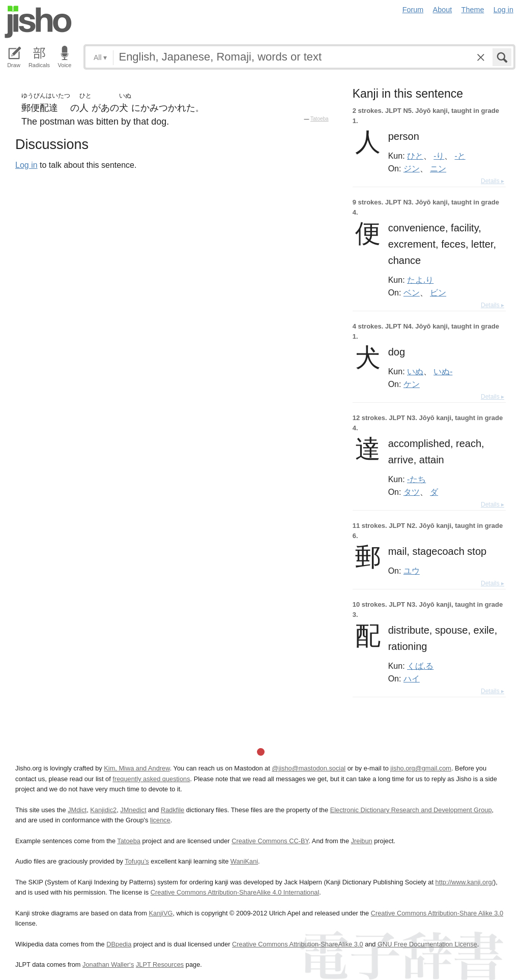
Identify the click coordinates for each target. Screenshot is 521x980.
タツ (412, 492)
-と (460, 156)
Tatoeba (320, 119)
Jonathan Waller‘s (108, 964)
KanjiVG (161, 913)
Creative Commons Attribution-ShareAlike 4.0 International (235, 892)
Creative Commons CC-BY (270, 841)
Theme (473, 10)
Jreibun (362, 841)
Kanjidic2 (103, 810)
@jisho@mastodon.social (309, 768)
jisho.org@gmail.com (421, 768)
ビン (438, 292)
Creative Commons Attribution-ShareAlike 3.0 (297, 944)
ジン (412, 168)
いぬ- (443, 371)
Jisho (38, 22)
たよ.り (420, 280)
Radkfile (172, 810)
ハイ (412, 678)
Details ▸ (493, 181)
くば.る (420, 666)
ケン (412, 384)
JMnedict (133, 810)
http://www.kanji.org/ (465, 882)
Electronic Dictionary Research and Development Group (411, 810)
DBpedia (119, 944)
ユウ (412, 571)
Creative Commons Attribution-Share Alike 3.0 (437, 913)
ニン (438, 168)
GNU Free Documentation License (427, 944)
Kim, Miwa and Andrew (137, 768)
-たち (416, 479)
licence (160, 820)
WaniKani (244, 861)
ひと (415, 156)
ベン (412, 292)
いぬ (415, 371)
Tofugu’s (137, 861)
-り (439, 156)
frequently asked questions (151, 779)
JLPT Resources (160, 964)
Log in (503, 10)
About (443, 10)
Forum (413, 10)
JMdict (77, 810)
